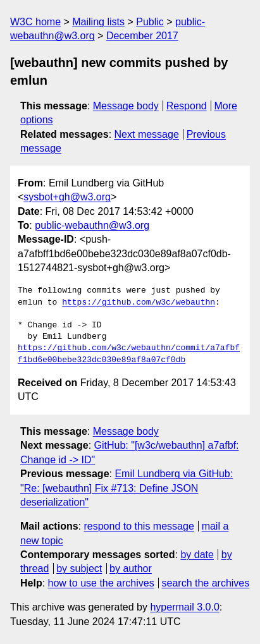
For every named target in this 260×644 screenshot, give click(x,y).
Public (150, 22)
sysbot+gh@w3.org (67, 197)
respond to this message (139, 526)
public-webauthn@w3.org (92, 225)
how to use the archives (101, 583)
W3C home (35, 22)
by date (197, 555)
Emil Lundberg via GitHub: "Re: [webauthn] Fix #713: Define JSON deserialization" (127, 488)
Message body (126, 106)
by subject (79, 568)
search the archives (206, 583)
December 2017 (142, 36)
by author (131, 568)
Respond (187, 106)
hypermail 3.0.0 (184, 607)
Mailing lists (98, 22)
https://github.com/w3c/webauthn (139, 303)
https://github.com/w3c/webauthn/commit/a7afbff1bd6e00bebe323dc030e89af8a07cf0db (129, 354)
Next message (147, 134)
